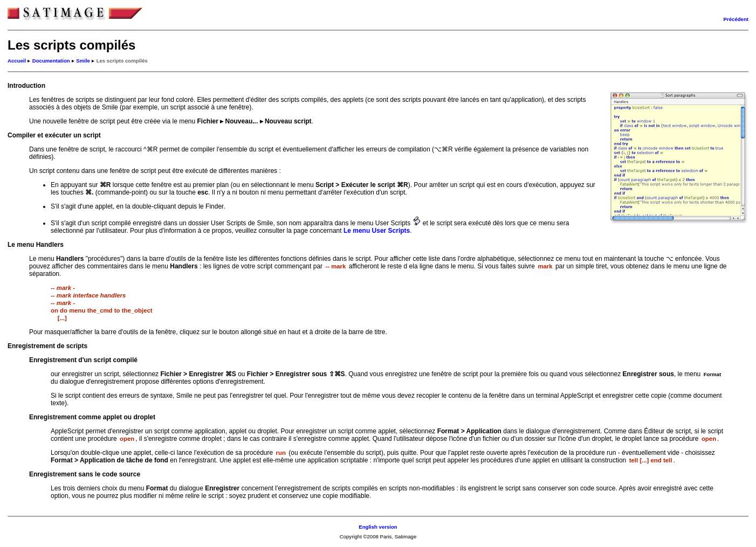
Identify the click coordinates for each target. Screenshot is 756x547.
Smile (83, 61)
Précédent (736, 19)
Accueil (17, 61)
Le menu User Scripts (377, 231)
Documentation (51, 61)
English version (378, 527)
